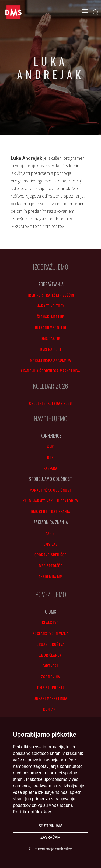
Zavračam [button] (50, 837)
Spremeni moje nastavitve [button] (50, 849)
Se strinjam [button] (50, 826)
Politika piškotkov (32, 812)
